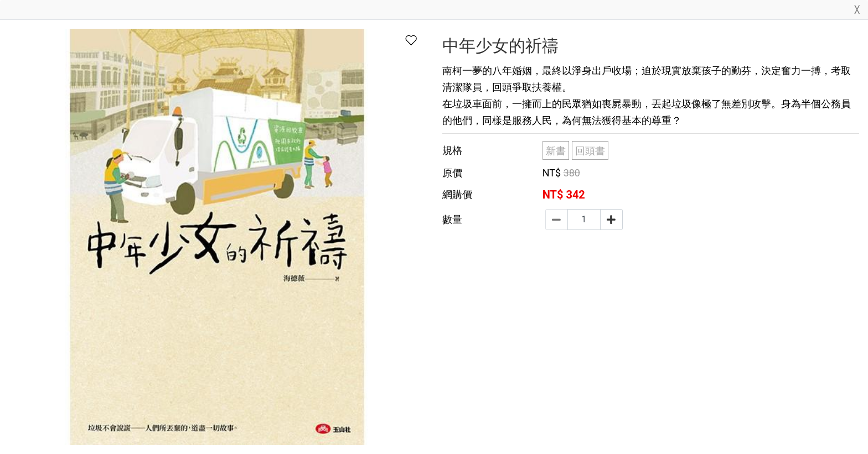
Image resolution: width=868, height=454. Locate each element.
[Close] (857, 12)
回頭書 (590, 151)
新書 (556, 151)
